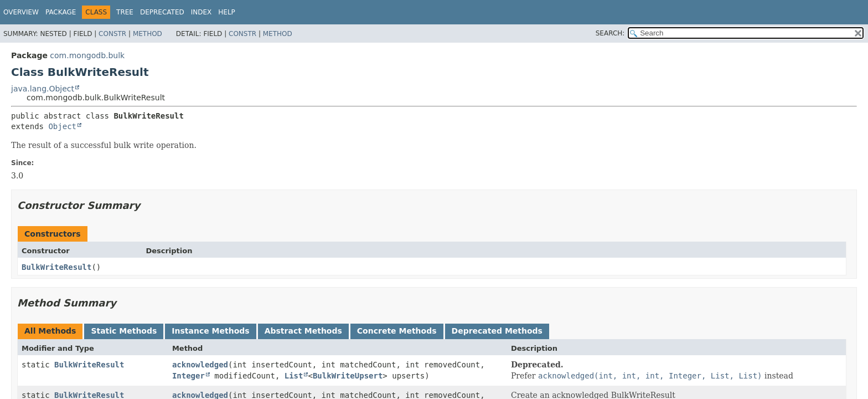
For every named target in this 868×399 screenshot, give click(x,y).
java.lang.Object (43, 89)
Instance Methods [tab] (210, 331)
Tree (125, 12)
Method (148, 34)
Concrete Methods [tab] (397, 331)
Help (227, 12)
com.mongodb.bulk (87, 55)
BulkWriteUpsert (348, 376)
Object (62, 126)
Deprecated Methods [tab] (497, 331)
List (294, 376)
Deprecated (162, 12)
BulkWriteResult (56, 267)
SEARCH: (610, 33)
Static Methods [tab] (124, 331)
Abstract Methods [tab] (303, 331)
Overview (21, 12)
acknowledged (200, 365)
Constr (112, 34)
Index (201, 12)
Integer (188, 376)
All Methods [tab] (50, 331)
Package (61, 12)
